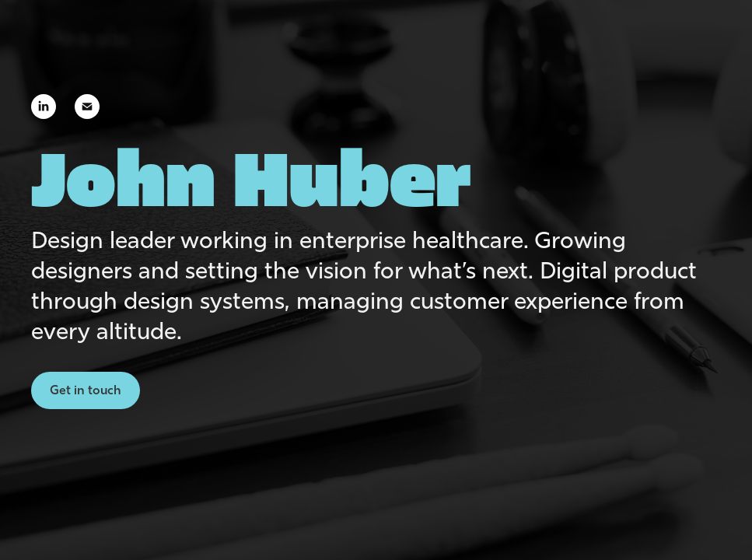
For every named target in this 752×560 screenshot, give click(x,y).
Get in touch (86, 390)
